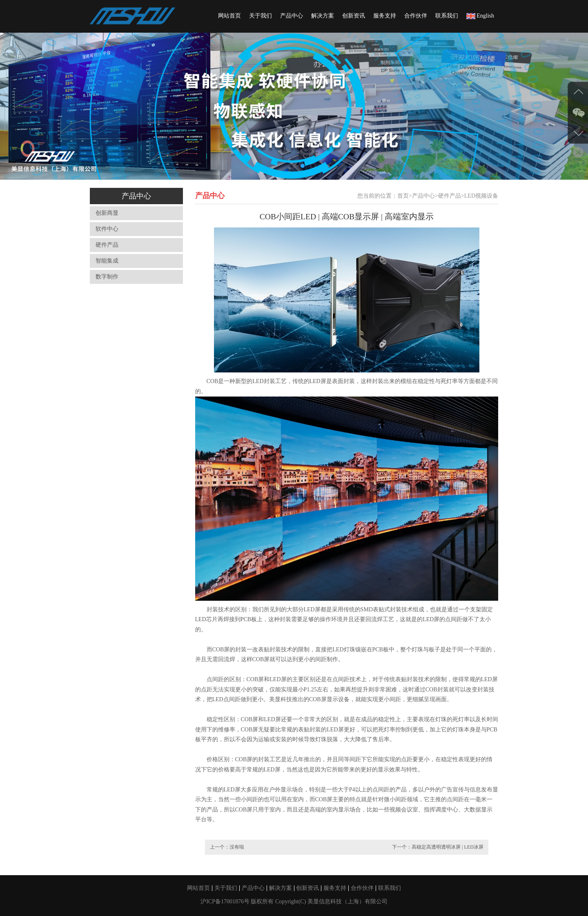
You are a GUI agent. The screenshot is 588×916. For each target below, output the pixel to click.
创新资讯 (354, 16)
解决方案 (323, 16)
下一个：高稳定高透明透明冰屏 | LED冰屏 (438, 847)
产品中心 (292, 16)
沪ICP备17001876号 (226, 902)
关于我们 (261, 16)
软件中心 (107, 229)
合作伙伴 (416, 16)
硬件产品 (107, 245)
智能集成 (107, 261)
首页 (403, 196)
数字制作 (107, 277)
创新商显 (107, 213)
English (480, 16)
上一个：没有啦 (227, 847)
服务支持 (385, 16)
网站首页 (229, 16)
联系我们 (447, 16)
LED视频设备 (481, 196)
